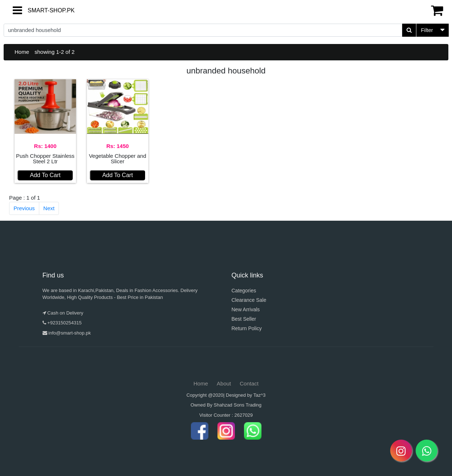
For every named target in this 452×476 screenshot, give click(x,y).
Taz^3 (260, 395)
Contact (249, 383)
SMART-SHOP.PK (38, 10)
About (224, 383)
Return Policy (247, 328)
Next (49, 208)
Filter (427, 30)
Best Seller (244, 319)
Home (22, 52)
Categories (244, 291)
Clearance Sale (249, 300)
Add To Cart (45, 175)
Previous (24, 208)
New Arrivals (246, 309)
